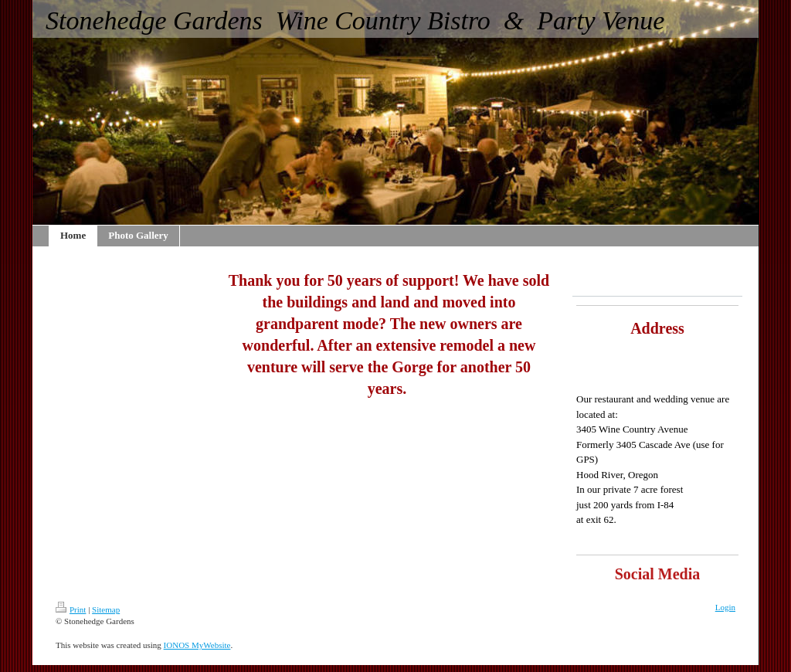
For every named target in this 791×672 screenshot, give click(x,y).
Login (725, 607)
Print (71, 609)
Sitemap (106, 609)
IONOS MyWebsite (197, 645)
